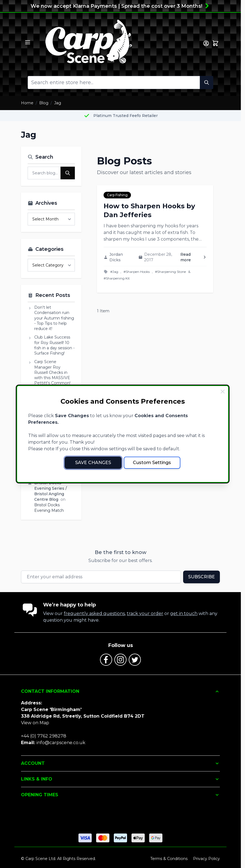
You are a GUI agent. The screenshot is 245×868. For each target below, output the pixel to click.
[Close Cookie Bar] (223, 392)
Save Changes (93, 463)
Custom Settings (152, 463)
